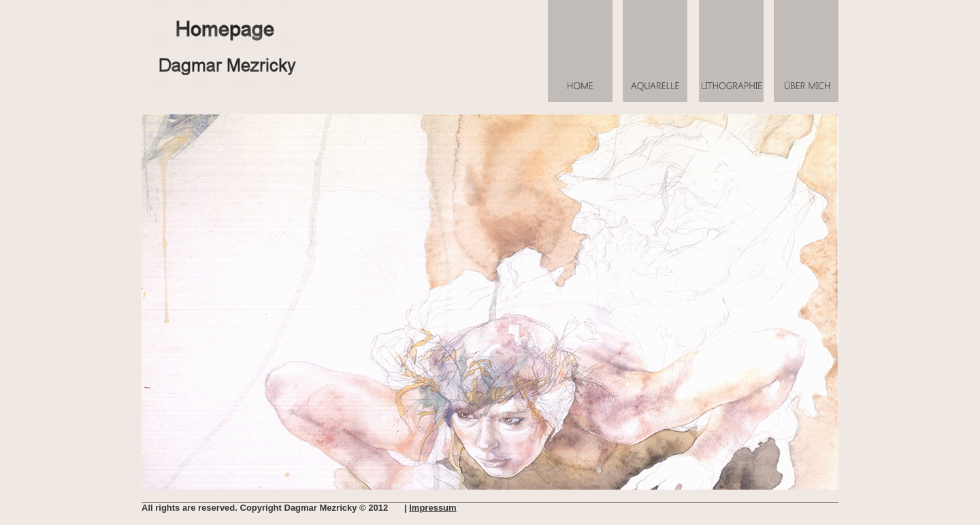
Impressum (432, 508)
